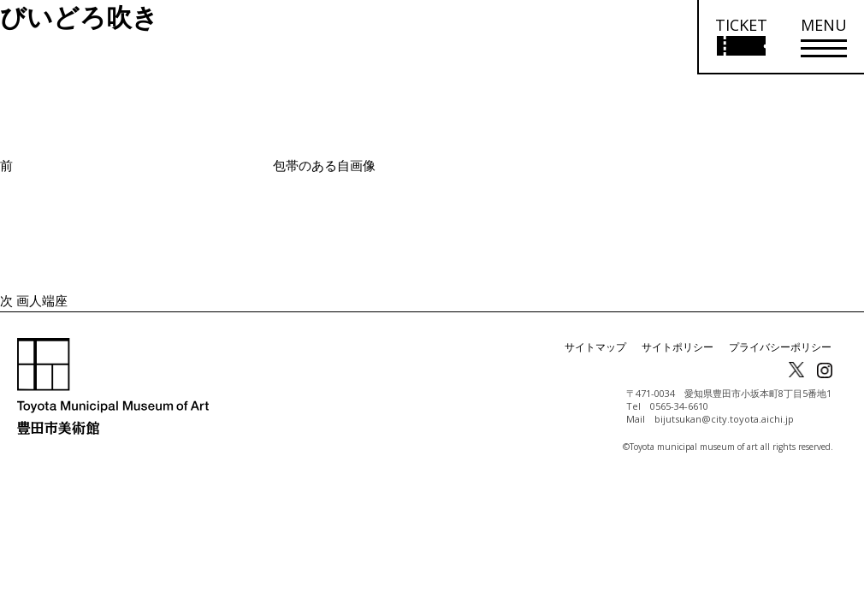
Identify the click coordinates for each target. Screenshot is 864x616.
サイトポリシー (678, 347)
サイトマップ (595, 347)
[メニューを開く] (824, 37)
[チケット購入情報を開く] (740, 37)
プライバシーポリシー (780, 347)
